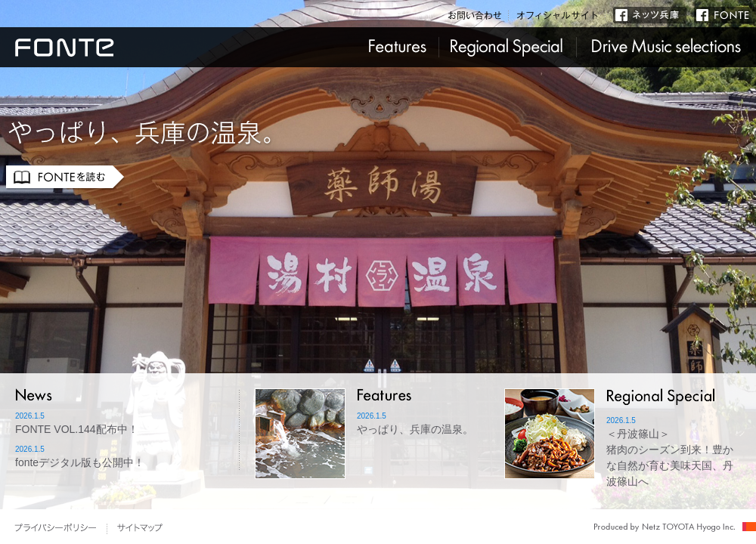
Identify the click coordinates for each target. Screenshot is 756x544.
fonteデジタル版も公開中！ (80, 462)
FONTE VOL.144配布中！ (77, 429)
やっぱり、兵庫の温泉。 (415, 429)
